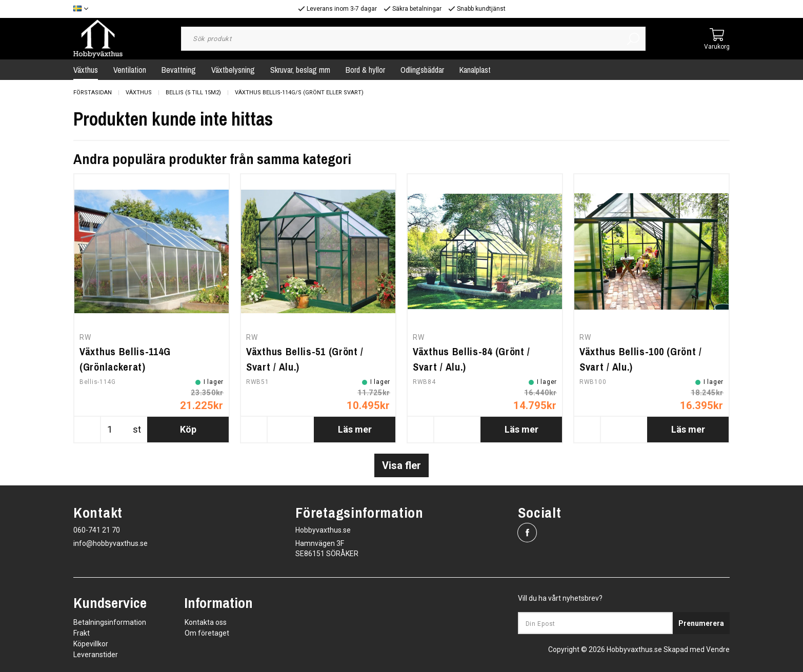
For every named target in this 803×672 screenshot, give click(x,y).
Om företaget (207, 633)
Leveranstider (96, 655)
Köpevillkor (91, 644)
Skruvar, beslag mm (300, 70)
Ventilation (130, 70)
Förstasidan (93, 93)
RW (85, 337)
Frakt (82, 633)
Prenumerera (701, 623)
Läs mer (355, 429)
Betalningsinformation (110, 622)
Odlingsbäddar (422, 70)
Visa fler (401, 465)
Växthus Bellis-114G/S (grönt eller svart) (299, 93)
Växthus (86, 70)
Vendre (718, 649)
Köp (188, 429)
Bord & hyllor (365, 70)
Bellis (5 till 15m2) (193, 93)
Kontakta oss (206, 622)
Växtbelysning (233, 70)
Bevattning (179, 70)
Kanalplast (475, 70)
